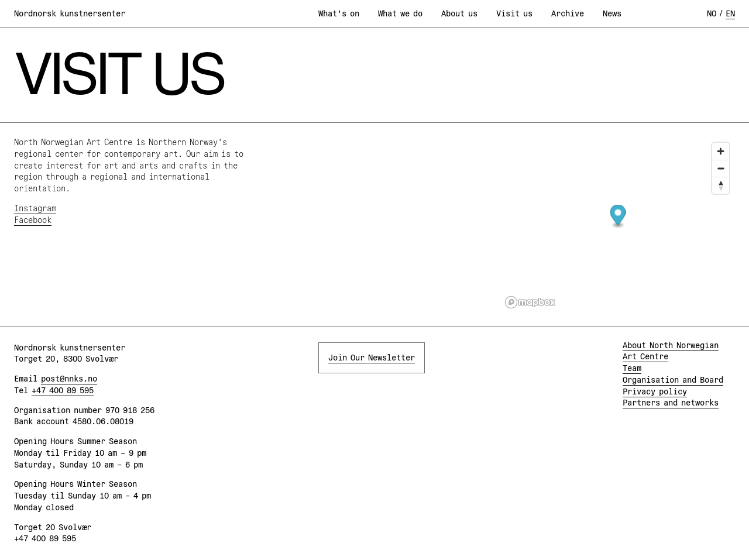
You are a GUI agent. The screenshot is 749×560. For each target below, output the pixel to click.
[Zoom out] (721, 168)
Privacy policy (655, 391)
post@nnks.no (69, 379)
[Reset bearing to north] (721, 185)
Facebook (33, 220)
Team (632, 368)
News (612, 13)
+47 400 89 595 (63, 390)
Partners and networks (671, 403)
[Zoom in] (721, 151)
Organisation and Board (673, 380)
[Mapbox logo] (530, 302)
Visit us (514, 13)
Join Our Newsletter (372, 358)
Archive (568, 13)
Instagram (35, 208)
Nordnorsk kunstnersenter (70, 13)
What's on (339, 13)
